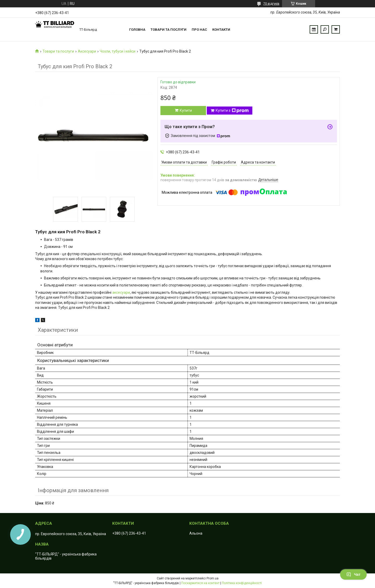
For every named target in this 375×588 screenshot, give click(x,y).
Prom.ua (213, 578)
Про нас (199, 30)
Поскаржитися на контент (200, 583)
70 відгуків (271, 4)
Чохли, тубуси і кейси (118, 51)
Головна (137, 30)
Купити (186, 110)
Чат (353, 574)
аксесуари (121, 292)
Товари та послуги (168, 30)
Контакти (221, 30)
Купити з (232, 111)
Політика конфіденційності (242, 583)
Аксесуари (87, 51)
